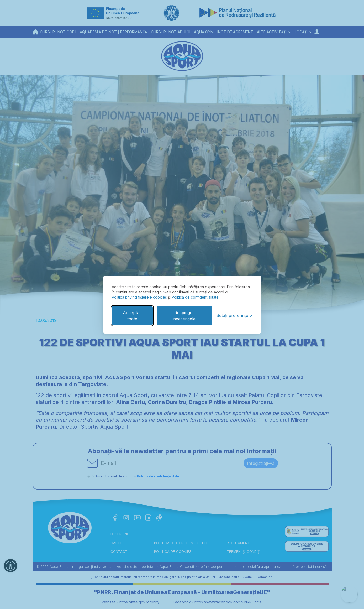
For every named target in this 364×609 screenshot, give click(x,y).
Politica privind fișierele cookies (139, 297)
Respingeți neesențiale (184, 316)
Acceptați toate (132, 316)
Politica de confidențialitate (195, 297)
